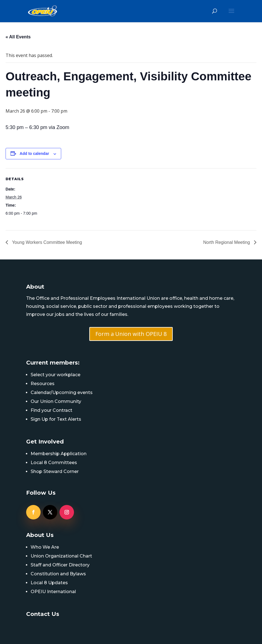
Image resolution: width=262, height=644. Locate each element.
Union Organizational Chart (61, 556)
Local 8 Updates (49, 583)
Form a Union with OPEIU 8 (131, 334)
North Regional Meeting (227, 242)
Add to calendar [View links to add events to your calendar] (34, 153)
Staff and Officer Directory (60, 565)
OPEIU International (53, 592)
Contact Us (43, 614)
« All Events (18, 37)
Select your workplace (55, 375)
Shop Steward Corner (55, 471)
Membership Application (59, 454)
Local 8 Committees (54, 463)
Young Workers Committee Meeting (46, 242)
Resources (43, 384)
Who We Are (45, 547)
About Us (40, 535)
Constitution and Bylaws (58, 574)
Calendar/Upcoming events (62, 392)
